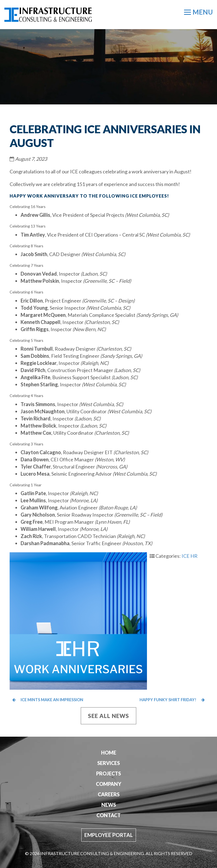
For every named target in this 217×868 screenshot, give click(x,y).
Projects (109, 773)
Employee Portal (109, 835)
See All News (109, 716)
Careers (109, 794)
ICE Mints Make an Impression (48, 700)
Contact (109, 815)
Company (109, 784)
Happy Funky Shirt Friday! (160, 700)
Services (109, 763)
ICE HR (190, 556)
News (109, 805)
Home (109, 753)
